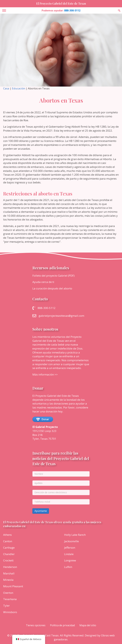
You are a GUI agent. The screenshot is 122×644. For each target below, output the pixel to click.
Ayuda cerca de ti (43, 282)
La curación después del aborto (52, 288)
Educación (19, 88)
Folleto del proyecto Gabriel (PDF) (53, 276)
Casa (6, 88)
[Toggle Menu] (4, 10)
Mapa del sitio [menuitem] (88, 625)
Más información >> (45, 374)
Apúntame (41, 511)
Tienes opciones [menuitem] (36, 625)
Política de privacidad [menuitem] (62, 625)
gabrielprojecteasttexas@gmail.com (61, 316)
